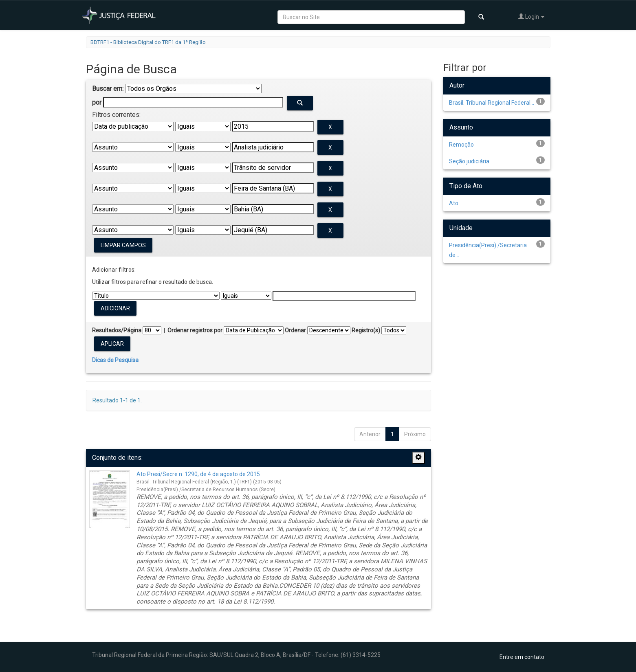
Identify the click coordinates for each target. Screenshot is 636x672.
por (97, 102)
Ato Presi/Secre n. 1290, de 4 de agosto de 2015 (198, 474)
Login (531, 16)
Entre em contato (522, 657)
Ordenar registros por (195, 330)
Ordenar (295, 330)
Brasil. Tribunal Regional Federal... (492, 103)
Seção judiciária (469, 161)
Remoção (461, 145)
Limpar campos (123, 245)
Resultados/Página (117, 330)
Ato (454, 203)
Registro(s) (366, 330)
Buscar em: (108, 89)
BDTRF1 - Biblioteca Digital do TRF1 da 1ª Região (148, 42)
